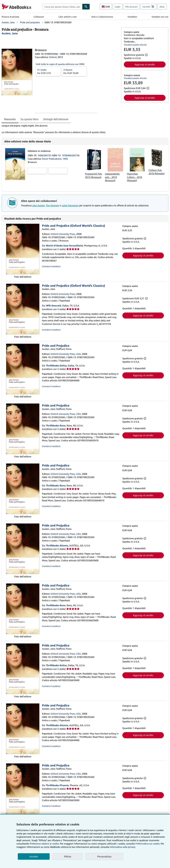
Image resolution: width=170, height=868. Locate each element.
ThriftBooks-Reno (56, 425)
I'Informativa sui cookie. (148, 844)
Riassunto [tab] (10, 119)
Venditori (132, 17)
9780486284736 (71, 155)
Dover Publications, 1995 (55, 159)
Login (118, 7)
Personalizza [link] (104, 856)
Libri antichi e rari (68, 17)
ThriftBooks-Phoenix (57, 785)
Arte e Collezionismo (102, 17)
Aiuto (162, 7)
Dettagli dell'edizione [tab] (56, 119)
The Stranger (52, 205)
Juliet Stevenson (70, 205)
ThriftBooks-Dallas (56, 365)
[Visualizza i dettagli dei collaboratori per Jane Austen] (10, 33)
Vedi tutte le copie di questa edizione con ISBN (60, 64)
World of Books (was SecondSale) (64, 246)
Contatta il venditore (51, 266)
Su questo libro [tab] (29, 119)
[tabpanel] (60, 129)
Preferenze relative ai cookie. (44, 844)
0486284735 (45, 155)
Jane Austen (38, 205)
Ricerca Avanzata (10, 17)
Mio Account (131, 7)
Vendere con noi (160, 17)
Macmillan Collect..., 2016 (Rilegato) (135, 177)
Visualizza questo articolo (135, 45)
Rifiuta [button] (68, 856)
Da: (48, 71)
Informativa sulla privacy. (123, 847)
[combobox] (62, 7)
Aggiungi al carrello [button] (145, 64)
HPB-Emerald (54, 305)
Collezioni (39, 17)
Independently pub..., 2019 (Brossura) (112, 177)
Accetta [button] (34, 856)
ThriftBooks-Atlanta (57, 545)
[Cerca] (86, 7)
